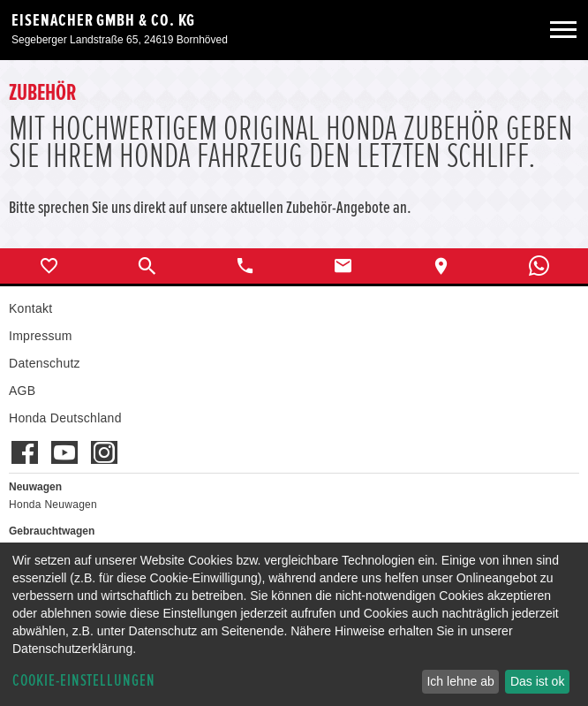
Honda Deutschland (65, 418)
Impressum (41, 336)
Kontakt (30, 308)
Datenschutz (45, 363)
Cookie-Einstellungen (84, 681)
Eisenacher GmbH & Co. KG (103, 20)
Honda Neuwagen (53, 505)
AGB (22, 391)
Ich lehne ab (460, 681)
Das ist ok (537, 681)
